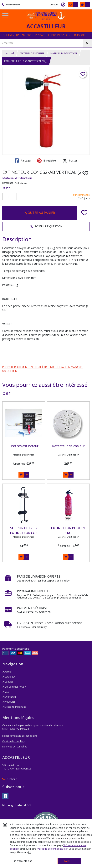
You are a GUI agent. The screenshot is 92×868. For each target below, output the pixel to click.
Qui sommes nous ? (14, 687)
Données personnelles (15, 747)
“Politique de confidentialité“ (52, 849)
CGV (6, 692)
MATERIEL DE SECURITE (32, 53)
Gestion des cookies (13, 741)
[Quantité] (10, 197)
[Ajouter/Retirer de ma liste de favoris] (84, 213)
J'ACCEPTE (69, 861)
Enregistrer (47, 161)
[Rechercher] (87, 43)
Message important (14, 707)
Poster (70, 161)
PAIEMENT (9, 702)
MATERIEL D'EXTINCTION (64, 53)
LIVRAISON (9, 697)
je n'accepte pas (23, 861)
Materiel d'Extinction (17, 178)
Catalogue (9, 677)
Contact (54, 5)
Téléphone (10, 779)
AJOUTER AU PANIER (40, 213)
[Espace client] (63, 5)
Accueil (10, 53)
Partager (23, 161)
